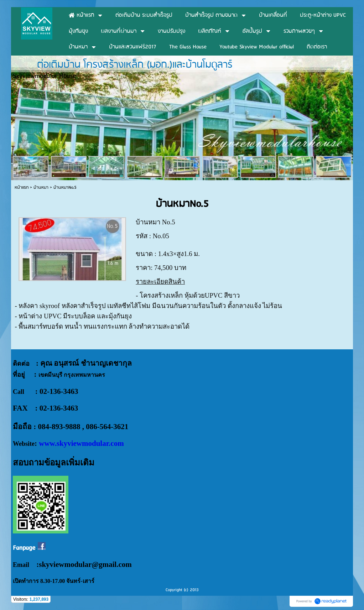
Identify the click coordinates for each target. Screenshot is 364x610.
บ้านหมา (41, 187)
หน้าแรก (22, 187)
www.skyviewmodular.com (81, 443)
